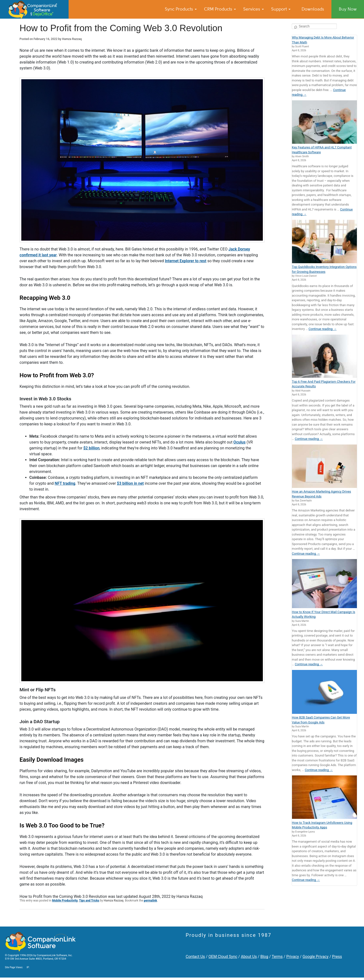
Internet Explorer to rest (186, 261)
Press (337, 957)
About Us (249, 957)
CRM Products (220, 9)
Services (254, 9)
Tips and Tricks (89, 901)
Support (281, 9)
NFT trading (65, 483)
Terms (277, 957)
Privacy (293, 957)
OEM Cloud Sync (223, 957)
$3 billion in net (130, 483)
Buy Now (348, 9)
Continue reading (323, 329)
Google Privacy (315, 957)
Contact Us (195, 957)
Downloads (313, 9)
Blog (264, 957)
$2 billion (91, 448)
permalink (150, 901)
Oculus (240, 442)
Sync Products (181, 9)
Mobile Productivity (65, 901)
